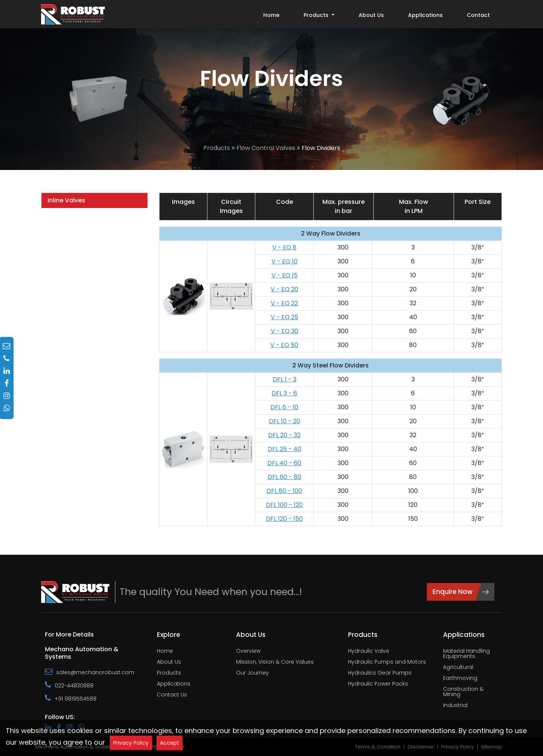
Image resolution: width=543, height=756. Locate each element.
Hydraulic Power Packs (378, 684)
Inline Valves (66, 200)
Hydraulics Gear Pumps (380, 673)
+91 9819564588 (71, 698)
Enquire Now (461, 592)
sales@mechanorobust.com (90, 672)
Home (271, 15)
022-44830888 (69, 685)
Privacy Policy (131, 743)
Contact (478, 15)
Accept (169, 743)
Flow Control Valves (266, 148)
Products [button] (317, 15)
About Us (371, 15)
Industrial (455, 706)
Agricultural (458, 668)
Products (217, 148)
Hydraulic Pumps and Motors (387, 662)
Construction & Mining (463, 692)
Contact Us (172, 695)
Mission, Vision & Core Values (275, 662)
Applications (425, 15)
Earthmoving (460, 679)
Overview (248, 651)
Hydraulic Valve (369, 651)
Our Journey (252, 673)
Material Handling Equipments (466, 654)
